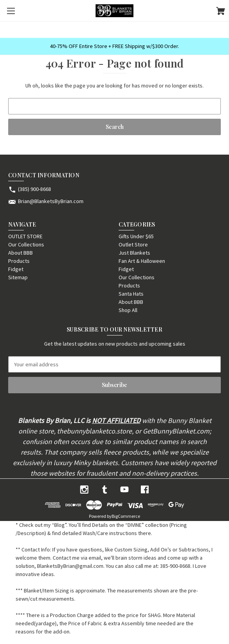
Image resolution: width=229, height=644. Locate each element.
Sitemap (18, 277)
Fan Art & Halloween (142, 261)
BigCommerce (126, 516)
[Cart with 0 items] (221, 12)
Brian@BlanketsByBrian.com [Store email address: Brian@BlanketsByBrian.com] (51, 201)
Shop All (128, 310)
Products (19, 261)
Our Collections (26, 244)
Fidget (16, 269)
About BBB (20, 253)
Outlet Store (133, 244)
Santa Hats (131, 294)
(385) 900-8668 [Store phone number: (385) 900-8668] (35, 189)
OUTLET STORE (25, 236)
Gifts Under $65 (136, 236)
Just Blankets (134, 253)
